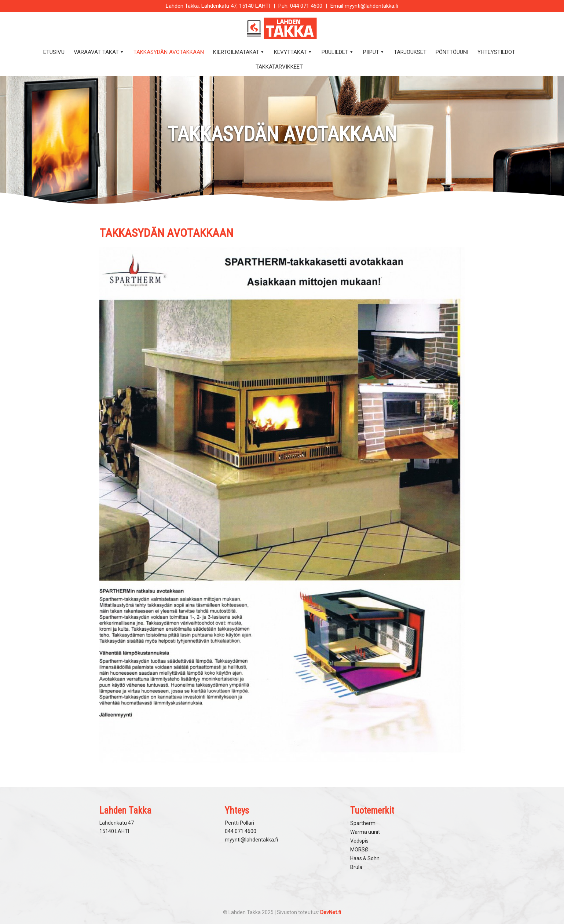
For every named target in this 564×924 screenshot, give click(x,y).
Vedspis (359, 841)
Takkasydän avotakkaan (169, 52)
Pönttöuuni (452, 52)
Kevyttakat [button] (293, 52)
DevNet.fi (331, 912)
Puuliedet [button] (338, 52)
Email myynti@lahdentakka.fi (364, 6)
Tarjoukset (410, 52)
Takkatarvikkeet (279, 67)
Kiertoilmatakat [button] (239, 52)
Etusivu (54, 52)
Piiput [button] (374, 52)
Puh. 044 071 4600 (300, 6)
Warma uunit (365, 832)
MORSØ (359, 850)
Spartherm (363, 823)
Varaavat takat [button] (99, 52)
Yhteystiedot (496, 52)
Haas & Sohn (365, 858)
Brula (356, 867)
